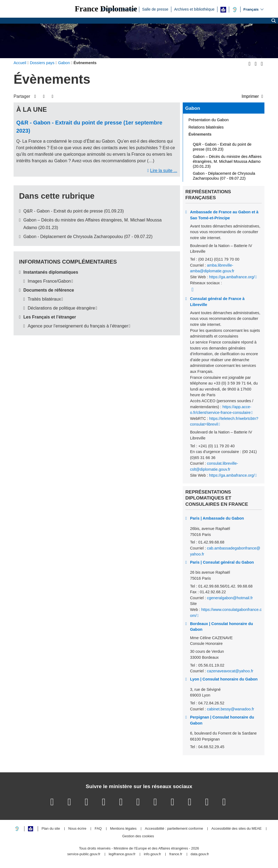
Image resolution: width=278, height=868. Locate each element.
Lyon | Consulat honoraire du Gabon (224, 679)
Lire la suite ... (164, 171)
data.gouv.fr (200, 854)
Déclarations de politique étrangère (61, 308)
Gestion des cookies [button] (138, 836)
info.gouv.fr (152, 854)
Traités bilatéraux (44, 299)
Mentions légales (123, 829)
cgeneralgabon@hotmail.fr (230, 598)
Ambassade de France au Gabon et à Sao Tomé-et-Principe (224, 215)
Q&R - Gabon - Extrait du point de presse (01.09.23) (74, 211)
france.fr (176, 854)
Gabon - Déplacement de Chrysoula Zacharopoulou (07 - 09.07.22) (88, 237)
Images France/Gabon (49, 281)
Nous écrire (77, 829)
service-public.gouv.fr (84, 854)
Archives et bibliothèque (194, 9)
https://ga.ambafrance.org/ (232, 277)
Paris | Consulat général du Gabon (222, 562)
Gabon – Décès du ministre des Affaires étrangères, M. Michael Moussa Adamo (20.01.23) (227, 161)
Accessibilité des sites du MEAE (237, 829)
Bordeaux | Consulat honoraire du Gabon (222, 627)
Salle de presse (155, 9)
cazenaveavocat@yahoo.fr (230, 671)
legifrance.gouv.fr (122, 854)
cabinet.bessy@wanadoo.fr (230, 709)
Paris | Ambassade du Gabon (217, 518)
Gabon (193, 108)
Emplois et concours (119, 9)
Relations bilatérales (206, 127)
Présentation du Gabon (208, 120)
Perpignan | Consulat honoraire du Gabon (222, 720)
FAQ (98, 829)
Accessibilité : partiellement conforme (174, 829)
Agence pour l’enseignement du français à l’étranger (78, 326)
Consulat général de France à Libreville (217, 302)
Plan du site (51, 829)
